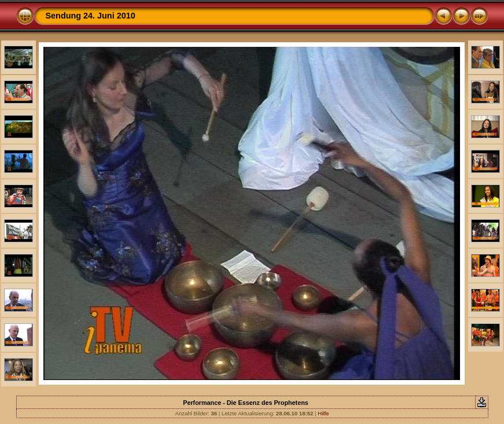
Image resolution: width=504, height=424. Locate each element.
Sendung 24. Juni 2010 (91, 16)
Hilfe (323, 413)
